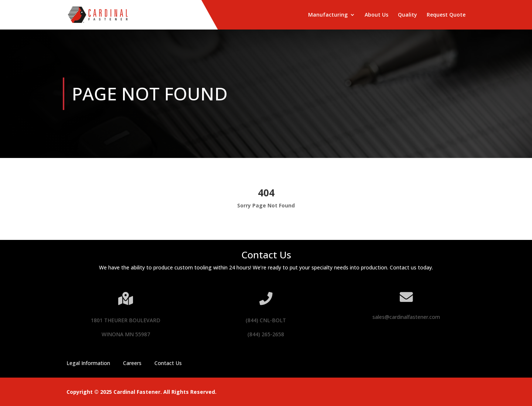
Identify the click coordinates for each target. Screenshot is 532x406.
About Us (376, 15)
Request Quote (446, 15)
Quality (407, 15)
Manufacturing (328, 15)
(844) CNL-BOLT (266, 320)
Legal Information (88, 363)
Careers (132, 363)
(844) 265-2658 (266, 334)
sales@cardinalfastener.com (406, 317)
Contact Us (168, 363)
